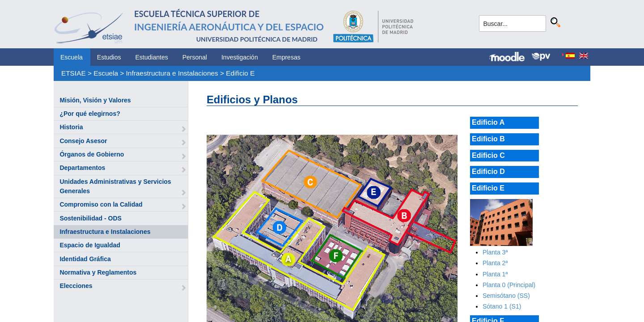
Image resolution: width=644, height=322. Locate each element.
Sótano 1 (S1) (502, 306)
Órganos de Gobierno (92, 154)
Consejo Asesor (83, 141)
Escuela (72, 57)
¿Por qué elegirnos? (90, 114)
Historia (71, 127)
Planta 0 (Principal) (509, 285)
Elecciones (76, 286)
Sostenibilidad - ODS (90, 218)
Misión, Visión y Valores (95, 100)
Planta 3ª (495, 252)
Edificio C (488, 155)
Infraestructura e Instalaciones (172, 73)
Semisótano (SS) (506, 296)
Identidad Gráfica (85, 259)
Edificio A (488, 122)
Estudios (109, 57)
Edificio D (488, 172)
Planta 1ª (495, 274)
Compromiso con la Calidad (101, 204)
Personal (195, 57)
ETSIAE (74, 73)
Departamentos (82, 168)
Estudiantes (152, 57)
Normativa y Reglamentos (98, 272)
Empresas (286, 57)
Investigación (240, 57)
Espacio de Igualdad (90, 245)
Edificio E (240, 73)
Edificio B (488, 139)
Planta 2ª (495, 263)
